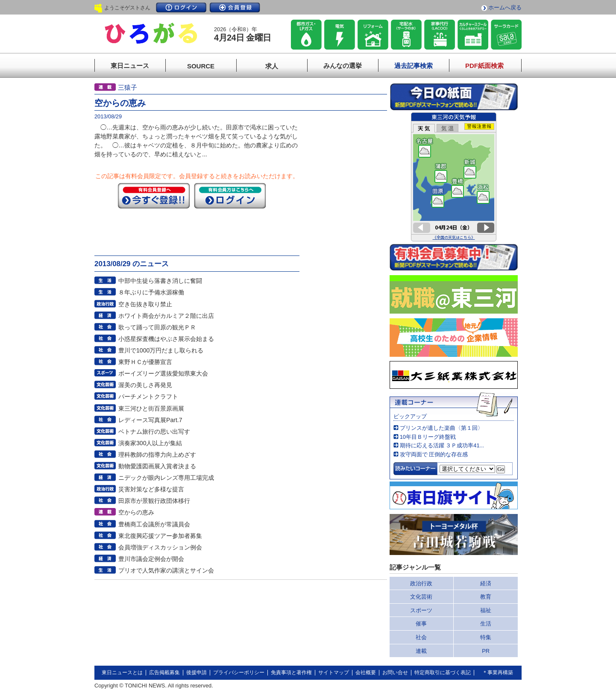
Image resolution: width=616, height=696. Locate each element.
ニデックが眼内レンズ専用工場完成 (166, 478)
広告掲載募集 (164, 673)
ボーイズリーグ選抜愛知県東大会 (163, 373)
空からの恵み (136, 512)
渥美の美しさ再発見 (145, 385)
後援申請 (197, 673)
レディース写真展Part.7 (150, 420)
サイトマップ (334, 673)
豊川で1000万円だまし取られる (161, 350)
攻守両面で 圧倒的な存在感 (434, 454)
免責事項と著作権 (291, 673)
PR (486, 651)
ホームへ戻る (505, 7)
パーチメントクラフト (148, 396)
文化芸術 (421, 597)
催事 (421, 624)
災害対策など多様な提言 (151, 489)
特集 (486, 637)
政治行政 (421, 583)
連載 (421, 651)
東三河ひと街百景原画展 (151, 408)
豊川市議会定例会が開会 (151, 559)
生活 (486, 624)
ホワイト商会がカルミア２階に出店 (166, 316)
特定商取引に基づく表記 (443, 673)
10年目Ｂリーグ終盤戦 (428, 437)
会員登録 (235, 7)
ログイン (181, 7)
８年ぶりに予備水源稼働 (151, 292)
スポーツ (421, 610)
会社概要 (366, 673)
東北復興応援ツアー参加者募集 (160, 536)
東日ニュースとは (122, 673)
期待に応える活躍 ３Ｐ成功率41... (442, 445)
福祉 (486, 610)
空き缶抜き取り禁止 (145, 304)
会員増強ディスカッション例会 (160, 547)
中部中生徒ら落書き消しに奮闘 (160, 281)
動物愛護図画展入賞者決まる (157, 466)
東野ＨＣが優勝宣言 (145, 362)
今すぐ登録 (154, 196)
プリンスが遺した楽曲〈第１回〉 (441, 428)
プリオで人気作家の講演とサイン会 (166, 570)
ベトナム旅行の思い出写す (154, 432)
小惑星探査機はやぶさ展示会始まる (166, 339)
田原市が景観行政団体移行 (154, 501)
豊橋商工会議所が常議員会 (154, 524)
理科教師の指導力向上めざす (157, 455)
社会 (421, 637)
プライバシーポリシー (239, 673)
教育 (486, 597)
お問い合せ (395, 673)
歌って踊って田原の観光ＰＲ (157, 327)
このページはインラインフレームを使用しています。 (454, 177)
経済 (486, 583)
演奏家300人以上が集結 (150, 443)
